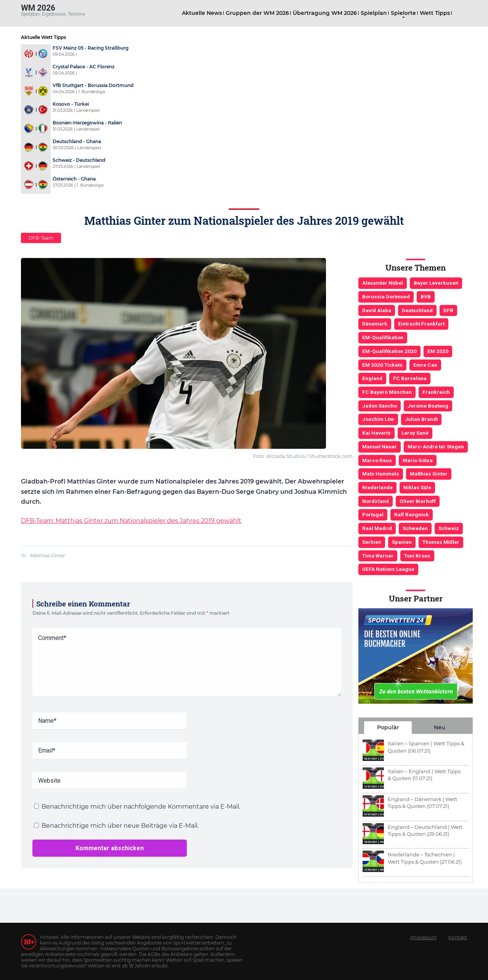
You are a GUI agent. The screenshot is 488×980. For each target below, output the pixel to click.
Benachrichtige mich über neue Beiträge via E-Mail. (120, 826)
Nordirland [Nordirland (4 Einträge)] (376, 501)
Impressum (424, 937)
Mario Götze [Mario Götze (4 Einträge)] (418, 460)
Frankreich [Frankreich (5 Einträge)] (436, 392)
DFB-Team (41, 238)
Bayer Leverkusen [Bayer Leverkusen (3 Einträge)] (436, 283)
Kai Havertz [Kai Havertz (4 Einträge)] (376, 433)
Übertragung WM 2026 (325, 13)
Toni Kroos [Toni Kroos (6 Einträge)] (417, 556)
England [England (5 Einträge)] (372, 378)
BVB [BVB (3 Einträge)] (426, 297)
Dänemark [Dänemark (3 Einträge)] (375, 324)
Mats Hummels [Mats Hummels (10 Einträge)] (381, 474)
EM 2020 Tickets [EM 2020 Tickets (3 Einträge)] (382, 365)
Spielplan (374, 13)
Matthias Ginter (47, 555)
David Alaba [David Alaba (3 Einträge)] (377, 310)
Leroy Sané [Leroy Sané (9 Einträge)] (415, 433)
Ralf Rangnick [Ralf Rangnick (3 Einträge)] (412, 514)
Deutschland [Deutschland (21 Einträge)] (417, 310)
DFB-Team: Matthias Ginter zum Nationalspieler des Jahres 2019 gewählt (131, 521)
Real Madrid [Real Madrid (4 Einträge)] (377, 528)
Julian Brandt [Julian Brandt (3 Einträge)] (421, 419)
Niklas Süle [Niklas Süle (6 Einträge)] (417, 487)
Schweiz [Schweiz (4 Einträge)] (449, 528)
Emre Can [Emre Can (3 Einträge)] (425, 365)
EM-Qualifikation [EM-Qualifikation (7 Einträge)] (383, 337)
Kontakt (458, 937)
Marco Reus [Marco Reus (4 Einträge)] (377, 460)
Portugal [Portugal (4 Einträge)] (373, 514)
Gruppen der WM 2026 (257, 13)
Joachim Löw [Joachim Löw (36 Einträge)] (378, 419)
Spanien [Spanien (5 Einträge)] (402, 542)
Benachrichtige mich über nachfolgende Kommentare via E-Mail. (141, 807)
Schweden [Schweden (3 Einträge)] (415, 528)
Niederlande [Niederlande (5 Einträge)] (377, 487)
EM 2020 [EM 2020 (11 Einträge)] (438, 351)
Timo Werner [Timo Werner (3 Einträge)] (378, 556)
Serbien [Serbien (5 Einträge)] (372, 542)
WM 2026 (38, 7)
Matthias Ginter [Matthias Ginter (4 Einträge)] (429, 474)
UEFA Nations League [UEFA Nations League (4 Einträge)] (388, 569)
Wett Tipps (435, 13)
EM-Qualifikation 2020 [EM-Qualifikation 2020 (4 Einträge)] (389, 351)
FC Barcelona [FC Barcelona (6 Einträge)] (410, 378)
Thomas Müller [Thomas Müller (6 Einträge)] (441, 542)
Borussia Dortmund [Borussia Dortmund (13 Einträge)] (386, 297)
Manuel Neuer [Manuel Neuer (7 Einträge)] (380, 446)
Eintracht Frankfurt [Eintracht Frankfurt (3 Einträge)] (421, 324)
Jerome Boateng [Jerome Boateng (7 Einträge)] (428, 406)
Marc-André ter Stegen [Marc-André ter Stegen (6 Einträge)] (436, 446)
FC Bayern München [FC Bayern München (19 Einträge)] (387, 392)
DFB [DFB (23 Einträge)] (448, 310)
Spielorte (403, 13)
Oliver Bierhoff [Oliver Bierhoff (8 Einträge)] (418, 501)
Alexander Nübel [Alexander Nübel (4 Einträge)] (383, 283)
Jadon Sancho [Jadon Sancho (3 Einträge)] (380, 406)
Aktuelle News (202, 13)
